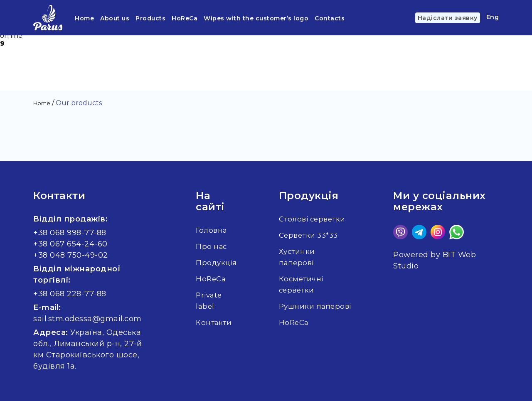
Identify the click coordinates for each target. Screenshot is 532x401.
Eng (493, 17)
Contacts (330, 18)
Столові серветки (316, 219)
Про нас (212, 246)
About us (115, 18)
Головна (212, 230)
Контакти (214, 322)
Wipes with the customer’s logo (256, 18)
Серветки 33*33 (312, 235)
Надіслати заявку (448, 18)
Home (84, 18)
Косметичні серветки (304, 284)
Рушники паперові (299, 312)
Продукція (217, 263)
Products (150, 18)
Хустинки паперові (299, 257)
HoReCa (185, 18)
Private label (210, 301)
